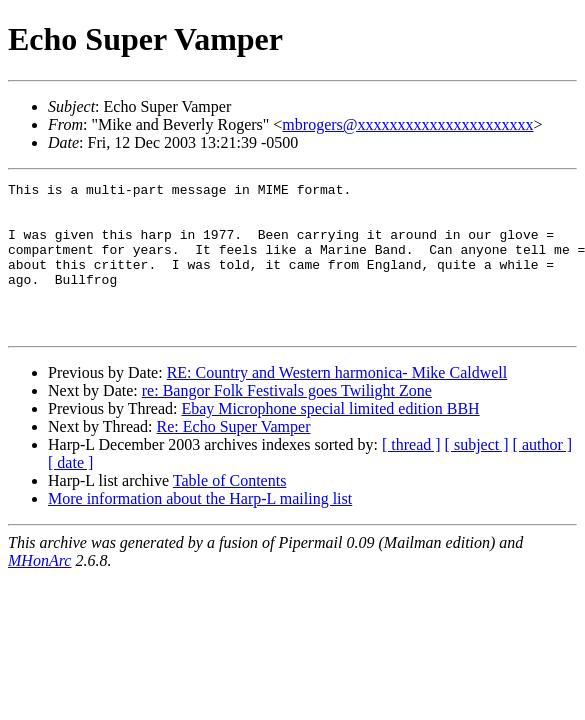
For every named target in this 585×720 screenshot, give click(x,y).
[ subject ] (477, 474)
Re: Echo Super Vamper (234, 456)
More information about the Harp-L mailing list (200, 528)
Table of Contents (230, 510)
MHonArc (39, 590)
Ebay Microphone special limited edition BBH (330, 438)
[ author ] (543, 474)
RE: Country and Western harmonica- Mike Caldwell (337, 402)
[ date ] (70, 492)
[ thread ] (411, 474)
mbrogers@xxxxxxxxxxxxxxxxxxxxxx (407, 124)
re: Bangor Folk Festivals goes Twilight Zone (287, 420)
